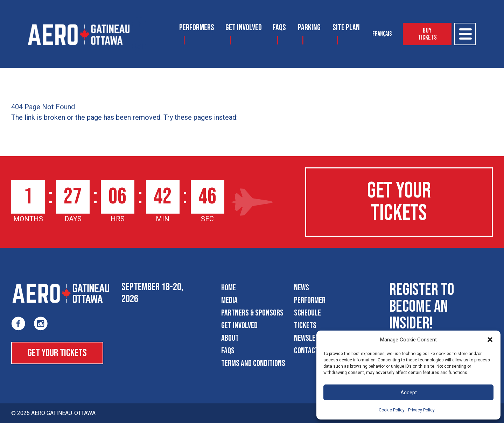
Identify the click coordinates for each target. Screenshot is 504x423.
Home (229, 288)
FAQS (279, 27)
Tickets (305, 325)
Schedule (307, 313)
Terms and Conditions (253, 363)
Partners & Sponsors (252, 313)
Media (229, 300)
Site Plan (346, 27)
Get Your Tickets (399, 202)
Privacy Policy (421, 410)
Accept (409, 393)
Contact (306, 351)
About (230, 338)
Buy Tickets (427, 34)
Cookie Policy (392, 410)
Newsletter (311, 338)
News (302, 288)
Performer (310, 300)
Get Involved (244, 27)
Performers (197, 27)
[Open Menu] (465, 34)
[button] (490, 340)
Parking (309, 27)
